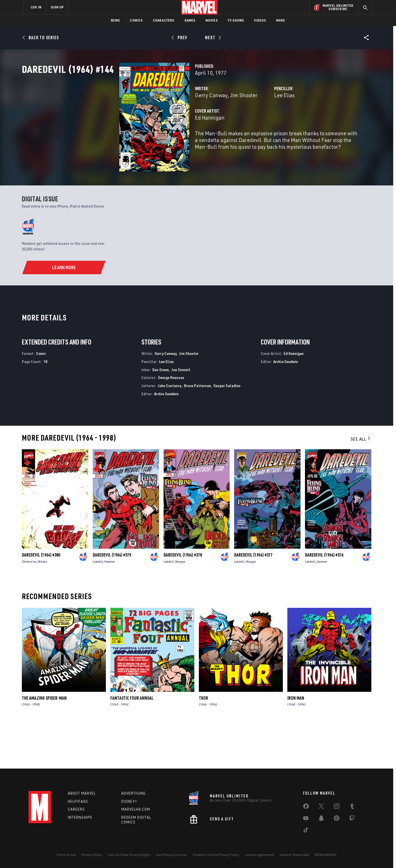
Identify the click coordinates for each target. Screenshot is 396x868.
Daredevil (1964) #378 (183, 599)
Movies (212, 20)
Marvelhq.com (136, 809)
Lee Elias (250, 120)
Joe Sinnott (181, 413)
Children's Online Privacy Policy (216, 855)
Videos (260, 20)
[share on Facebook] (306, 808)
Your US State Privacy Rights (129, 855)
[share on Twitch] (352, 819)
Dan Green (161, 413)
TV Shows (236, 20)
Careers (76, 809)
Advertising (133, 793)
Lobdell (98, 605)
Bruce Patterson (197, 429)
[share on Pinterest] (337, 819)
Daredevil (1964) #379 (112, 599)
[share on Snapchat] (321, 819)
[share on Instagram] (337, 807)
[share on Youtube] (306, 819)
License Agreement (259, 855)
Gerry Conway (143, 120)
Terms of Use (66, 855)
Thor (203, 742)
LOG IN (36, 7)
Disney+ (129, 801)
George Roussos (171, 421)
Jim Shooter (175, 120)
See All (361, 483)
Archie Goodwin (166, 437)
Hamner (110, 605)
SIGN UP (57, 7)
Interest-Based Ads (294, 855)
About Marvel (82, 793)
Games (190, 20)
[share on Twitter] (321, 807)
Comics (136, 20)
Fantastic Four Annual (132, 742)
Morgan (180, 605)
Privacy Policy (92, 855)
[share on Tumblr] (352, 807)
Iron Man (296, 742)
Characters (164, 20)
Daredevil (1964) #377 (253, 599)
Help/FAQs (78, 801)
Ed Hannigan (141, 142)
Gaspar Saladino (227, 429)
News (116, 20)
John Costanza (170, 429)
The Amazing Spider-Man (44, 742)
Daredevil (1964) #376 (324, 599)
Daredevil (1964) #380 (41, 599)
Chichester (29, 605)
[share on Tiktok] (306, 831)
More (281, 20)
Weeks (43, 605)
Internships (80, 817)
